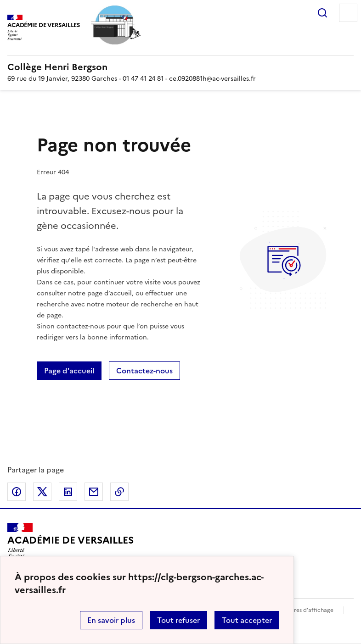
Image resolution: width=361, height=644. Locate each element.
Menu (348, 13)
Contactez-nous (144, 371)
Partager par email (94, 492)
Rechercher (322, 13)
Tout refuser (178, 620)
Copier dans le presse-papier (119, 492)
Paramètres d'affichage (302, 610)
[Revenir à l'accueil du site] (70, 544)
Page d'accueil (69, 371)
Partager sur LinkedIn (68, 492)
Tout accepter (247, 620)
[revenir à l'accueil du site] (180, 67)
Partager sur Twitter (42, 492)
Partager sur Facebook (17, 492)
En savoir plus (111, 620)
